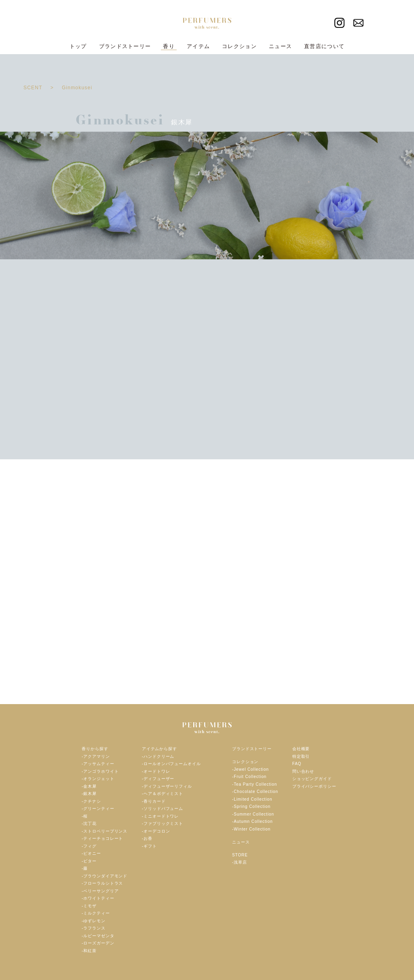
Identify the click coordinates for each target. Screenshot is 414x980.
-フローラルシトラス (102, 883)
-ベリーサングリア (100, 891)
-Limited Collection (252, 799)
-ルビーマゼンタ (98, 936)
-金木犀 (89, 786)
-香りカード (154, 801)
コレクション (239, 46)
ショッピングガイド (312, 779)
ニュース (280, 46)
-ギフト (149, 846)
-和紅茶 (89, 951)
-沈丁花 (89, 823)
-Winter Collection (251, 829)
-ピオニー (91, 853)
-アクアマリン (96, 756)
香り (169, 46)
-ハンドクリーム (158, 756)
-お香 (147, 838)
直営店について (324, 46)
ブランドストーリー (125, 46)
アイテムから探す (159, 749)
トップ (78, 46)
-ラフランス (94, 928)
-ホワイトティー (98, 898)
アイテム (198, 46)
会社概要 (301, 749)
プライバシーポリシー (314, 786)
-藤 (85, 868)
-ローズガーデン (98, 943)
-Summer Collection (253, 814)
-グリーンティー (98, 809)
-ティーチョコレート (102, 838)
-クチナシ (91, 801)
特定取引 (301, 756)
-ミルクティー (96, 913)
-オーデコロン (156, 831)
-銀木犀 (89, 794)
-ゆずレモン (94, 921)
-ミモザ (89, 906)
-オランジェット (98, 779)
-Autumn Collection (252, 821)
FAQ (297, 764)
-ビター (89, 861)
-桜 (85, 816)
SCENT (33, 88)
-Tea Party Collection (255, 784)
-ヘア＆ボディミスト (163, 794)
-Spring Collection (251, 807)
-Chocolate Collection (255, 792)
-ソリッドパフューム (163, 809)
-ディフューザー (158, 779)
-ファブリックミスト (163, 823)
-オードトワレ (156, 771)
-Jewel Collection (250, 769)
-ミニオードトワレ (160, 816)
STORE (240, 855)
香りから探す (95, 749)
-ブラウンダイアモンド (105, 876)
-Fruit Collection (249, 777)
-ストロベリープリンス (105, 831)
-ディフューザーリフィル (167, 786)
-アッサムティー (98, 764)
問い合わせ (303, 771)
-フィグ (89, 846)
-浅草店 (240, 862)
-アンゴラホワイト (100, 771)
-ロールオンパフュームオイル (171, 764)
